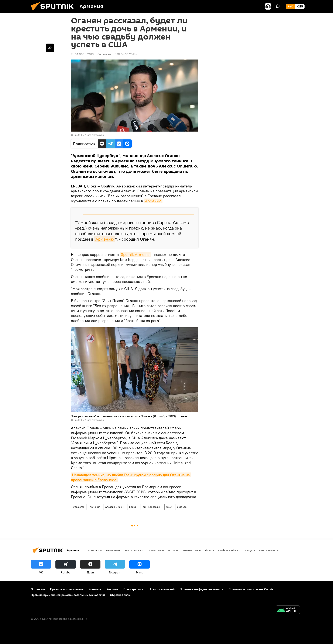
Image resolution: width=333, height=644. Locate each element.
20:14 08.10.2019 (82, 54)
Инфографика (229, 550)
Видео (250, 550)
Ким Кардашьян (152, 507)
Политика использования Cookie (251, 589)
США (169, 507)
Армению (153, 201)
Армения (95, 507)
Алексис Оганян (115, 507)
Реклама (112, 589)
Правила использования (67, 589)
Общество (79, 507)
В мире (174, 550)
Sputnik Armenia (135, 255)
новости (95, 550)
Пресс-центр (269, 550)
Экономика (134, 550)
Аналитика (192, 550)
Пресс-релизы (133, 589)
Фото (210, 550)
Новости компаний (162, 589)
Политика (156, 550)
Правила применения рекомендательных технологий (68, 595)
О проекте (38, 589)
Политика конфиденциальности (202, 589)
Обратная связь (121, 595)
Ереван (133, 507)
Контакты (95, 589)
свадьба (182, 507)
